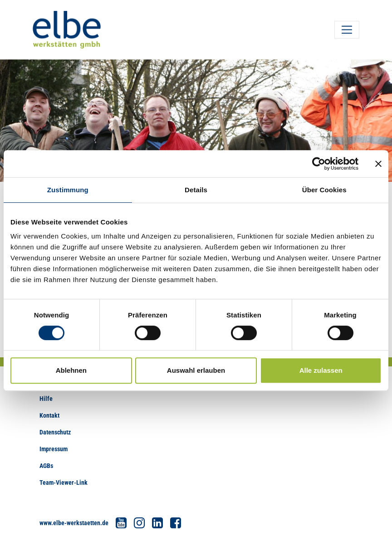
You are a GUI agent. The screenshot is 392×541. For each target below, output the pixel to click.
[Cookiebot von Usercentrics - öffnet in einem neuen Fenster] (319, 164)
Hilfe (46, 399)
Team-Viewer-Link (64, 483)
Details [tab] (196, 190)
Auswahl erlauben (196, 370)
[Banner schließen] (378, 164)
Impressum (54, 449)
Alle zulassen (321, 370)
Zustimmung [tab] (68, 190)
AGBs (46, 466)
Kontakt (49, 415)
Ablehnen (71, 370)
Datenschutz (55, 432)
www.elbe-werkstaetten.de (74, 523)
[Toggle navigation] (347, 30)
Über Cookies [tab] (324, 190)
